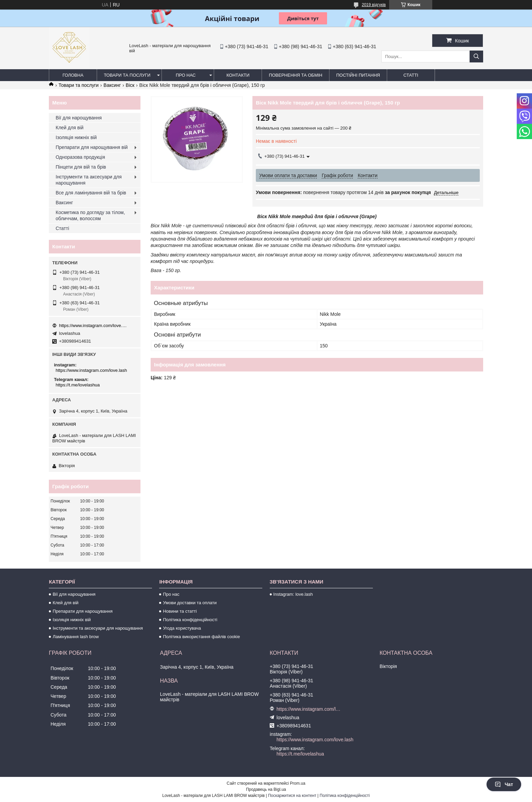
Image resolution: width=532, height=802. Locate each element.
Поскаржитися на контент (292, 796)
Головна (73, 75)
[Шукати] (476, 56)
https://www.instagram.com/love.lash (93, 326)
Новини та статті (180, 611)
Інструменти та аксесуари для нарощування (89, 180)
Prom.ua (298, 783)
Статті (411, 75)
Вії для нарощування (79, 118)
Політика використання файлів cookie (201, 637)
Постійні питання (358, 75)
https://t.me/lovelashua (78, 385)
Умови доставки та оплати (190, 603)
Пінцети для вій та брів (81, 167)
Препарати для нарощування (83, 611)
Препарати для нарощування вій (92, 147)
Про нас (186, 75)
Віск (130, 85)
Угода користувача (182, 628)
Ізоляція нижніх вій (76, 137)
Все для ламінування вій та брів (91, 193)
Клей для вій (70, 128)
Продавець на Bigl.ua (266, 789)
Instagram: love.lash (293, 594)
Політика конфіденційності (190, 620)
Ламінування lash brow (76, 637)
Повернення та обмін (296, 75)
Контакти (238, 75)
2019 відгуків (374, 5)
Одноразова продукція (80, 157)
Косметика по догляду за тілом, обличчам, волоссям (90, 215)
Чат (504, 784)
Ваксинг (112, 85)
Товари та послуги (127, 75)
